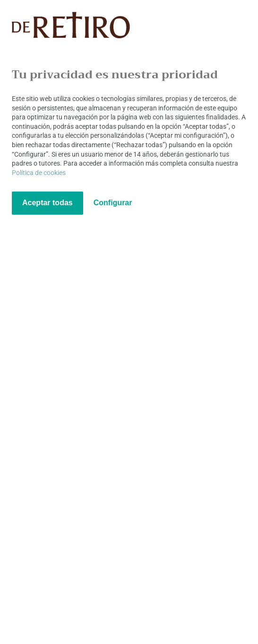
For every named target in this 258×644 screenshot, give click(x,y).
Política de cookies (39, 173)
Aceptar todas (47, 203)
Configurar (113, 203)
